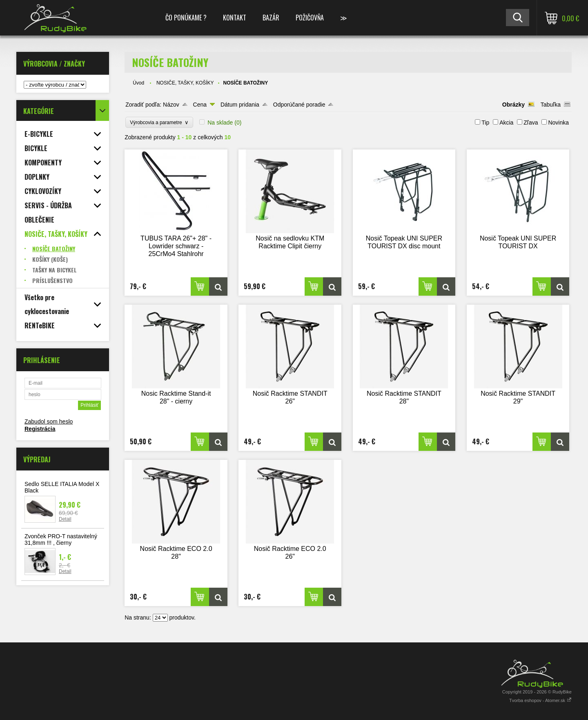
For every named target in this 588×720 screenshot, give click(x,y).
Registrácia (40, 429)
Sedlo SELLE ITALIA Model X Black (62, 487)
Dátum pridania (240, 105)
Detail (65, 519)
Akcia (506, 123)
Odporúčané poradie (299, 105)
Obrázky (513, 105)
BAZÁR (271, 18)
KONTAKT (235, 18)
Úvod (138, 83)
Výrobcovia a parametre (159, 122)
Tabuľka (551, 105)
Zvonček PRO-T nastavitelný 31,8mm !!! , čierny (61, 539)
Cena (200, 105)
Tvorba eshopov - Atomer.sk (540, 700)
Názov (171, 105)
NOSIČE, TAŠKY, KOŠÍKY (185, 83)
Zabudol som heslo (49, 421)
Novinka (558, 123)
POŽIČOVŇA (310, 18)
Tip (485, 123)
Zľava (531, 123)
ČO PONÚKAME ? (186, 18)
